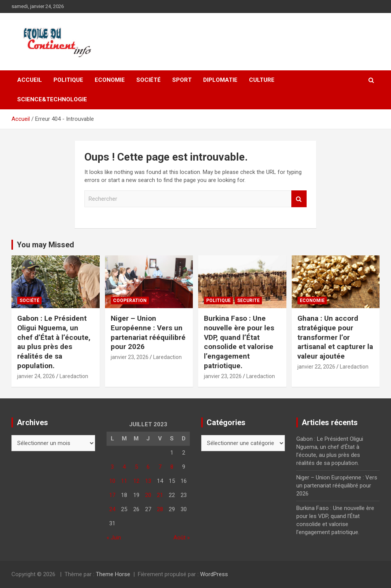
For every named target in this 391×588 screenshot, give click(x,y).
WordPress (214, 574)
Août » (182, 538)
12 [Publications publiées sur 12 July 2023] (136, 481)
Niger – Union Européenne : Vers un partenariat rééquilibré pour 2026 (148, 332)
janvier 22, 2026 (316, 367)
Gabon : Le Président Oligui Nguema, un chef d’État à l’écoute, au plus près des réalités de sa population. (54, 342)
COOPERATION (130, 300)
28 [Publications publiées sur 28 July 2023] (160, 509)
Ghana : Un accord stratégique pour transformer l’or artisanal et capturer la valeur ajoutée (335, 337)
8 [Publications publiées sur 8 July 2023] (172, 467)
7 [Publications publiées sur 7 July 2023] (160, 467)
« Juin (114, 538)
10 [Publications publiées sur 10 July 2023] (112, 481)
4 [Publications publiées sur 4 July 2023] (124, 467)
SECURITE (248, 300)
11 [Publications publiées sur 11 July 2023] (124, 481)
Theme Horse (113, 574)
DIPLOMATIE (220, 80)
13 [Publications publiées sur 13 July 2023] (148, 481)
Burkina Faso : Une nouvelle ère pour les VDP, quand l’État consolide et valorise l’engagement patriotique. (239, 342)
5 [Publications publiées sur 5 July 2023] (136, 467)
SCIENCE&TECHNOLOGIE (52, 99)
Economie (110, 80)
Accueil (30, 80)
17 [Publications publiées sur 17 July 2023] (112, 495)
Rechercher (299, 199)
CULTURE (262, 80)
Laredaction (74, 376)
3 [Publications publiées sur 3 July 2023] (112, 467)
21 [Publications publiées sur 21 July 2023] (160, 495)
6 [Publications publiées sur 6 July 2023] (148, 467)
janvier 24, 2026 (36, 376)
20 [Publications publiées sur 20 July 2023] (148, 495)
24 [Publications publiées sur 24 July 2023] (112, 509)
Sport (182, 80)
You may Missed (45, 245)
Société (149, 80)
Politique (68, 80)
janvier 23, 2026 (130, 357)
